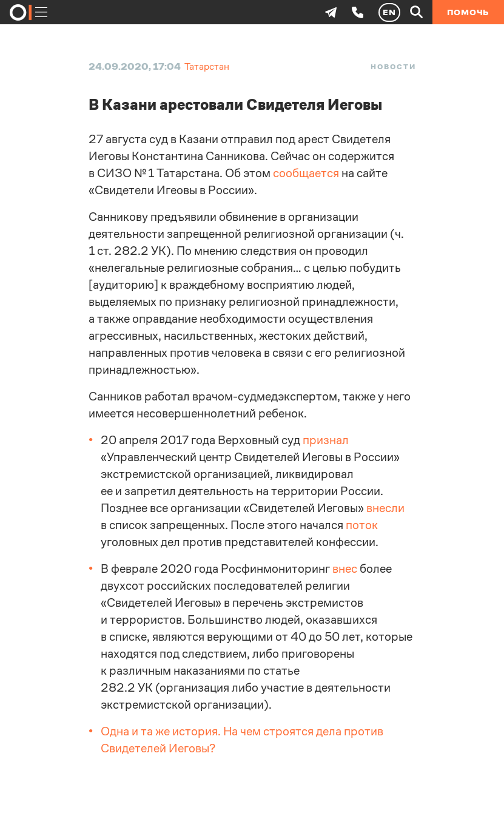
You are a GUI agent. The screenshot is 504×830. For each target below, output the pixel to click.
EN (389, 12)
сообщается (306, 173)
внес (345, 569)
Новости (393, 67)
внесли (385, 508)
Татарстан (207, 66)
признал (326, 440)
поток (362, 525)
